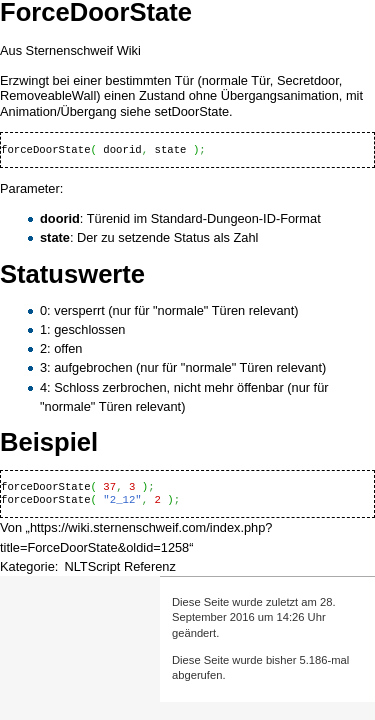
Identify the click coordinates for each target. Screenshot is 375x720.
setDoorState (191, 111)
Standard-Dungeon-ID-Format (236, 218)
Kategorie (27, 566)
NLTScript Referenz (119, 566)
